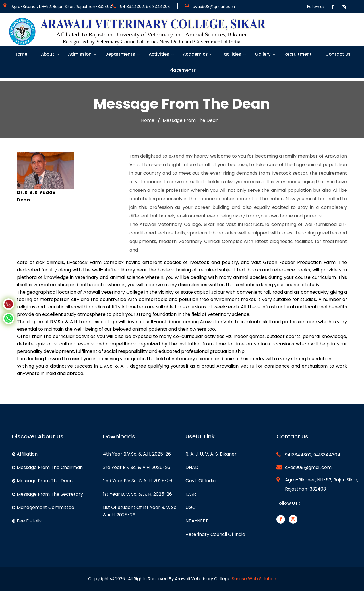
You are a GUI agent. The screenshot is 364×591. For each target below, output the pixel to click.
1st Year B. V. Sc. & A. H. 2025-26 (137, 494)
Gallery (262, 54)
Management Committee (43, 507)
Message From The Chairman (47, 467)
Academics (195, 54)
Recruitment (297, 54)
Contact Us (337, 54)
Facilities (231, 54)
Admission (79, 54)
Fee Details (27, 521)
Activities (158, 54)
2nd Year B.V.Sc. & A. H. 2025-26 (138, 481)
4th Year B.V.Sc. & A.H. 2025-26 (137, 454)
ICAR (191, 494)
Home (20, 54)
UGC (191, 507)
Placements (182, 70)
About (47, 54)
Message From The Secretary (47, 494)
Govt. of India (200, 481)
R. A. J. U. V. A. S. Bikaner (211, 454)
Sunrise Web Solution (254, 579)
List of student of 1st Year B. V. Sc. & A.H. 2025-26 (140, 511)
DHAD (192, 467)
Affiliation (25, 454)
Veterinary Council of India (215, 534)
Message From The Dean (42, 481)
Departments (120, 54)
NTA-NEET (197, 521)
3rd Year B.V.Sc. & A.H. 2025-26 (137, 467)
